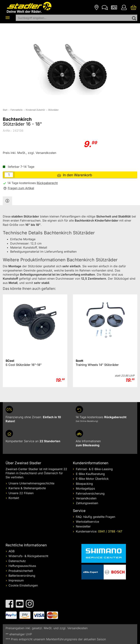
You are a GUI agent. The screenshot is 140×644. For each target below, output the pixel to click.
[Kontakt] (105, 7)
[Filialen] (97, 7)
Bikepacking (84, 484)
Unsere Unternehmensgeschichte (31, 483)
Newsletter (83, 526)
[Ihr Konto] (124, 7)
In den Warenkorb (75, 175)
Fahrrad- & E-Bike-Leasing (94, 469)
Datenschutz (17, 561)
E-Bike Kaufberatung (90, 474)
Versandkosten (86, 498)
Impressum (16, 580)
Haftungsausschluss (22, 566)
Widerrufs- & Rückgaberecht (28, 556)
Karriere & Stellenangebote (27, 488)
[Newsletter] (114, 7)
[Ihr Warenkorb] (134, 7)
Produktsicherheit (21, 571)
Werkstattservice (87, 522)
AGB (11, 551)
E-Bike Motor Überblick (92, 479)
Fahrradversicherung (90, 493)
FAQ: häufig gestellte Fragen (95, 517)
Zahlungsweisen (87, 503)
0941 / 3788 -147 (110, 531)
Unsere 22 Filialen (21, 493)
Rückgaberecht (47, 183)
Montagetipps (85, 488)
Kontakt (14, 498)
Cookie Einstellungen (23, 585)
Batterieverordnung (22, 576)
